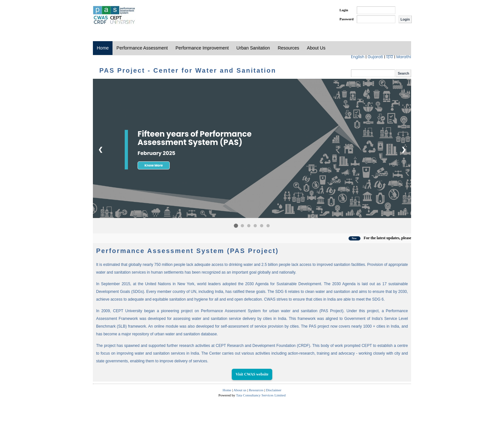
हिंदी (390, 57)
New (359, 238)
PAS (114, 15)
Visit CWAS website (252, 374)
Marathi (404, 57)
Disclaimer (274, 390)
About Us (316, 48)
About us (240, 390)
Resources (288, 48)
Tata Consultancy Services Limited (261, 395)
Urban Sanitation (253, 48)
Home (103, 48)
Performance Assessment (142, 48)
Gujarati (376, 57)
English (358, 57)
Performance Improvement (202, 48)
